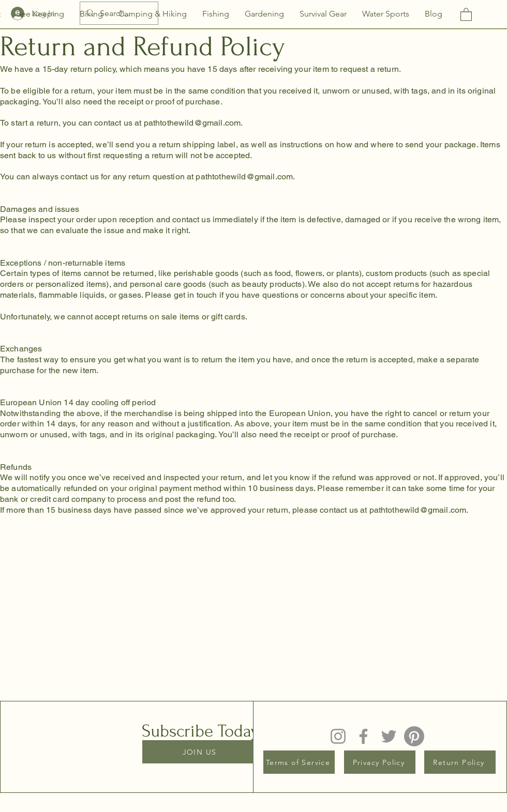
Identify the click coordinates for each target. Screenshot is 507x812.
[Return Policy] (460, 762)
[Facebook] (363, 736)
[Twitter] (389, 736)
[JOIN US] (200, 752)
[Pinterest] (414, 736)
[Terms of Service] (299, 762)
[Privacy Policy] (380, 762)
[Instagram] (338, 736)
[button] (466, 14)
